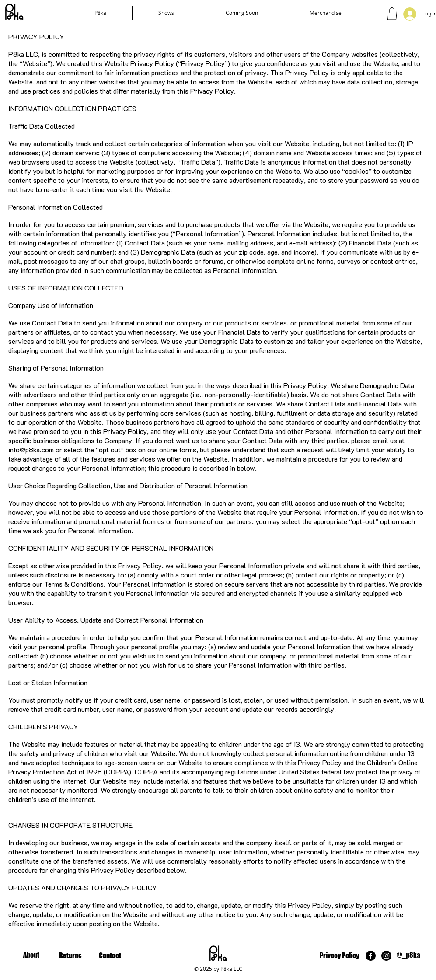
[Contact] (110, 956)
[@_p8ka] (409, 955)
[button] (392, 14)
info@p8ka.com (31, 450)
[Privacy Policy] (340, 956)
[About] (31, 955)
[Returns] (71, 956)
